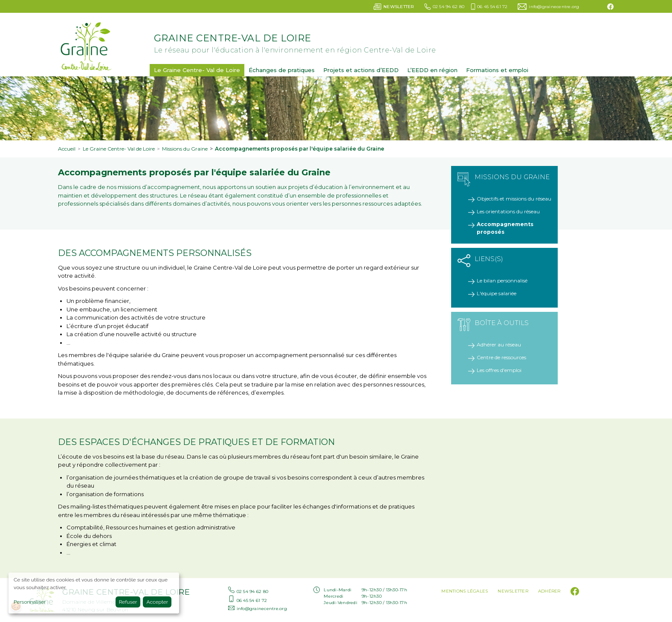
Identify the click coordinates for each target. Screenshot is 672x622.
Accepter (157, 602)
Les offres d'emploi (499, 370)
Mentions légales (465, 591)
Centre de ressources (501, 357)
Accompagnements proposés (505, 228)
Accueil (67, 149)
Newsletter (513, 591)
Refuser (128, 602)
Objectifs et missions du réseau (514, 199)
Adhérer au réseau (499, 344)
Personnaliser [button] (30, 602)
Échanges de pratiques (282, 70)
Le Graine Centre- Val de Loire (197, 70)
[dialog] (94, 593)
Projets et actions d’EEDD (361, 70)
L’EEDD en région (432, 70)
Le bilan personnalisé (502, 280)
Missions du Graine (185, 149)
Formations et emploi (497, 70)
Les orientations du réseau (508, 211)
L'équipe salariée (497, 293)
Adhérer (549, 591)
